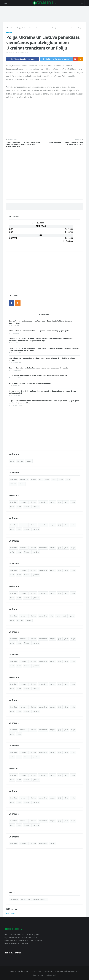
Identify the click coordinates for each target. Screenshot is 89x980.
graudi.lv (11, 53)
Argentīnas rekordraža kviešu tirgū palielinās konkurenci (31, 383)
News (12, 28)
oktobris (33, 502)
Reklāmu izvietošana (72, 971)
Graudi (9, 33)
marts (12, 461)
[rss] (18, 303)
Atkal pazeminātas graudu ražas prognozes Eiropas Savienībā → (66, 143)
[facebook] (11, 303)
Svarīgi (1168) (25, 899)
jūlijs (41, 479)
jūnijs (47, 479)
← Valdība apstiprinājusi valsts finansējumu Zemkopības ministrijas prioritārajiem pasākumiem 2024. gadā (23, 144)
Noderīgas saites (36, 971)
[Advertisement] (44, 119)
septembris (24, 479)
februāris (20, 461)
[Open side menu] (6, 3)
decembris (13, 479)
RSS (8, 914)
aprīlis (61, 479)
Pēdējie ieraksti (44, 314)
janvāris (29, 461)
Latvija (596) (14, 899)
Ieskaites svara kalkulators (53, 971)
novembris (24, 502)
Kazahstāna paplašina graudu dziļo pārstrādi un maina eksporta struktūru (38, 376)
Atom (13, 914)
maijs (54, 479)
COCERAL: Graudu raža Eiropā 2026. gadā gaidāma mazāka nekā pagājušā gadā (39, 331)
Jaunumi (13, 971)
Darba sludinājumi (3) (40, 899)
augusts (33, 479)
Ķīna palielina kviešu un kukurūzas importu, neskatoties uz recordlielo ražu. (38, 368)
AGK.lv (54, 975)
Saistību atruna (23, 971)
